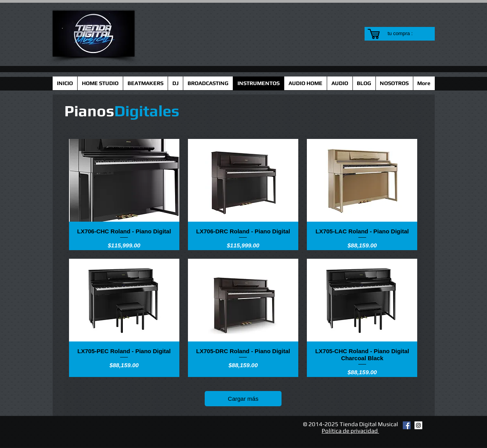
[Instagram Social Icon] (418, 425)
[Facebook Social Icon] (407, 425)
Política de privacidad (350, 431)
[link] (405, 33)
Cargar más (243, 399)
